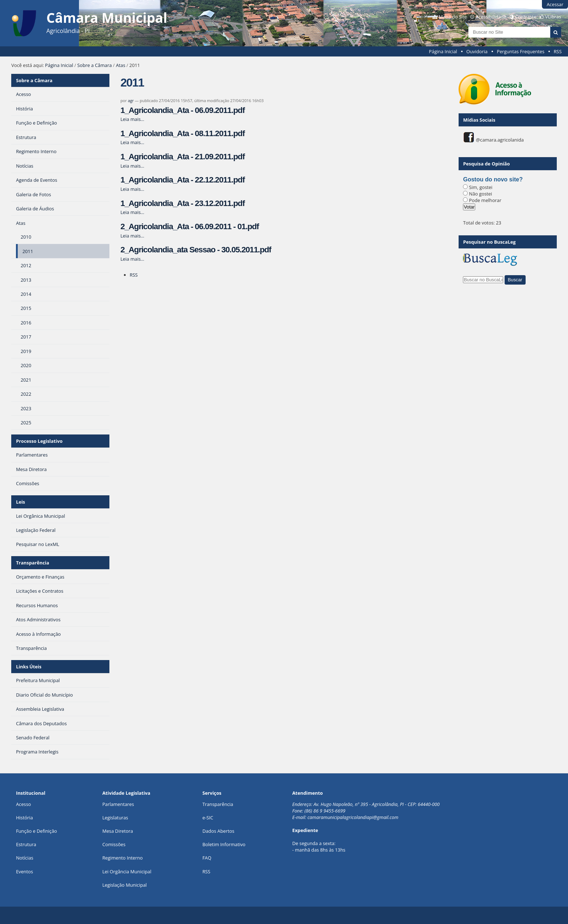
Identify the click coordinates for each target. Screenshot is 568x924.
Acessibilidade (491, 17)
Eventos (24, 871)
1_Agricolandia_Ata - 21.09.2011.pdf (182, 157)
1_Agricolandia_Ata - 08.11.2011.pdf (182, 133)
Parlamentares (118, 804)
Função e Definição (36, 831)
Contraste (526, 17)
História (24, 818)
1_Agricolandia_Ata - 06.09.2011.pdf (182, 110)
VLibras (553, 17)
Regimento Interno (122, 858)
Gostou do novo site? (493, 179)
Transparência (33, 563)
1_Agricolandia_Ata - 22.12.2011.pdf (182, 180)
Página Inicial (443, 51)
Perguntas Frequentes (520, 51)
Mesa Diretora (118, 831)
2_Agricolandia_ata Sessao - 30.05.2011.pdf (196, 250)
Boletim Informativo (224, 844)
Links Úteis (29, 667)
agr (131, 100)
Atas (121, 65)
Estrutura (26, 844)
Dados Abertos (218, 831)
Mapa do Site (453, 17)
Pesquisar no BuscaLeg (489, 242)
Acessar (555, 4)
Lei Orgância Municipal (127, 871)
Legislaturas (115, 818)
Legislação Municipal (124, 885)
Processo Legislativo (39, 441)
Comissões (114, 844)
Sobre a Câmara (94, 65)
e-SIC (208, 818)
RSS (557, 51)
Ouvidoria (477, 51)
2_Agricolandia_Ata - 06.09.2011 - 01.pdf (189, 226)
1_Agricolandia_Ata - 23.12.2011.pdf (182, 203)
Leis (20, 502)
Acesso (23, 804)
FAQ (207, 858)
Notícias (25, 858)
